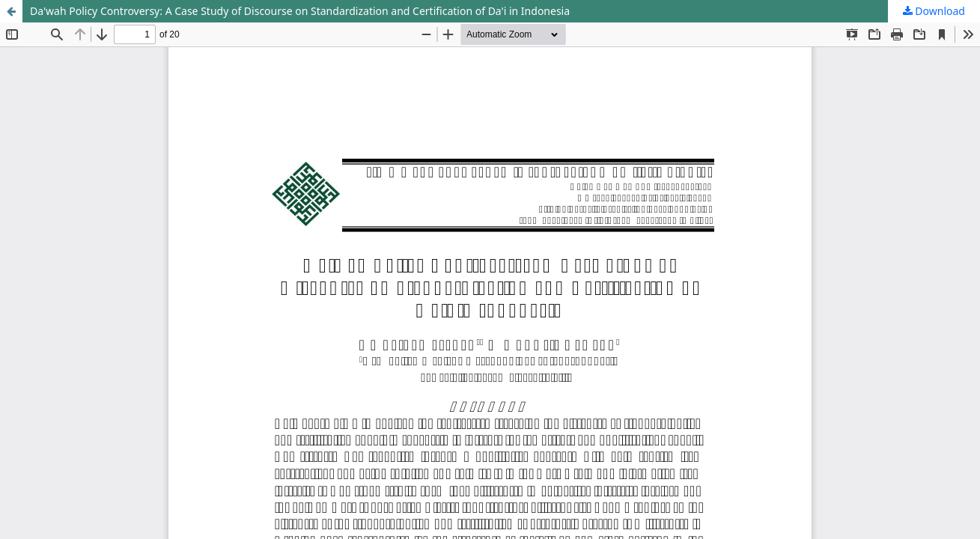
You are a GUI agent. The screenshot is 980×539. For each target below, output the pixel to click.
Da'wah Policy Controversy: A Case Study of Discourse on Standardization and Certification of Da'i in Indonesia (300, 11)
